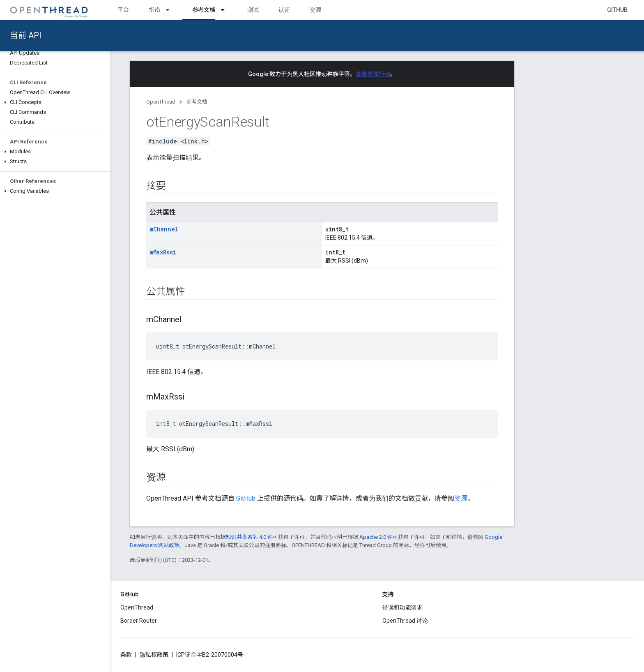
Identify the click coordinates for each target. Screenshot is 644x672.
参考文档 (197, 102)
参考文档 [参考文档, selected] (204, 10)
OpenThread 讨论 (405, 621)
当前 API (26, 35)
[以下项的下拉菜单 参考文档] (226, 10)
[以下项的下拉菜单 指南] (171, 10)
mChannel (164, 229)
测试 (253, 10)
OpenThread (161, 102)
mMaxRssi (163, 252)
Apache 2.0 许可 (379, 537)
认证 (284, 10)
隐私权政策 (154, 655)
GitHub (617, 10)
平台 (123, 10)
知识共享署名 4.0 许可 (252, 537)
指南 (154, 10)
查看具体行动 (373, 74)
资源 (315, 10)
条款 (126, 655)
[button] (55, 102)
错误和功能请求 (402, 607)
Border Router (139, 621)
